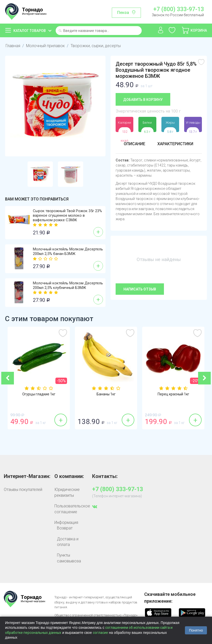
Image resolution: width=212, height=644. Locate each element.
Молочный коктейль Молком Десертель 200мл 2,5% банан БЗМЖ (68, 251)
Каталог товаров (30, 31)
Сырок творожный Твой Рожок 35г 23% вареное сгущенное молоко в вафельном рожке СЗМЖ (67, 215)
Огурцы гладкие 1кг (39, 394)
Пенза (123, 13)
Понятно (196, 630)
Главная (13, 46)
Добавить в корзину (143, 100)
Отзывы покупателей (23, 490)
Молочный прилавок (45, 46)
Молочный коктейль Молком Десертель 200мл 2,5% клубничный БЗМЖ (68, 285)
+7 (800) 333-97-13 (179, 9)
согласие (100, 633)
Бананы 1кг (106, 394)
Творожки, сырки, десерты (94, 46)
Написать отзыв (140, 289)
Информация (66, 522)
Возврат (65, 528)
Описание (134, 144)
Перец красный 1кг (173, 394)
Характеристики (175, 144)
